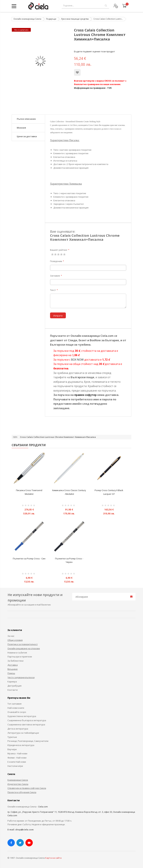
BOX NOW (77, 360)
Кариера (12, 682)
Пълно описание (26, 119)
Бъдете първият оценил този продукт (95, 51)
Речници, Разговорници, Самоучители (28, 741)
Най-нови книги (16, 708)
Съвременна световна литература (26, 724)
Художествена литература (22, 716)
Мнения (21, 128)
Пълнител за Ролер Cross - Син (29, 559)
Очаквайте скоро (17, 712)
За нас (11, 636)
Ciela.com (43, 807)
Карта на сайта (53, 858)
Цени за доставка (27, 136)
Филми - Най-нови (17, 758)
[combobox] (85, 6)
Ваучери (12, 749)
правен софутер (85, 395)
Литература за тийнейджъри (23, 733)
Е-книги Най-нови (17, 762)
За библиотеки (15, 661)
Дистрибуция (14, 686)
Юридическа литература (21, 745)
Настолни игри (15, 766)
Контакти (13, 690)
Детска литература (18, 729)
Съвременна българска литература (27, 720)
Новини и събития (17, 653)
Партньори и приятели (20, 657)
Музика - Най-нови (17, 753)
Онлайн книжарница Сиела (27, 19)
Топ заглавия (14, 704)
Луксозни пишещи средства (75, 19)
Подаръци (51, 19)
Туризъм (12, 737)
